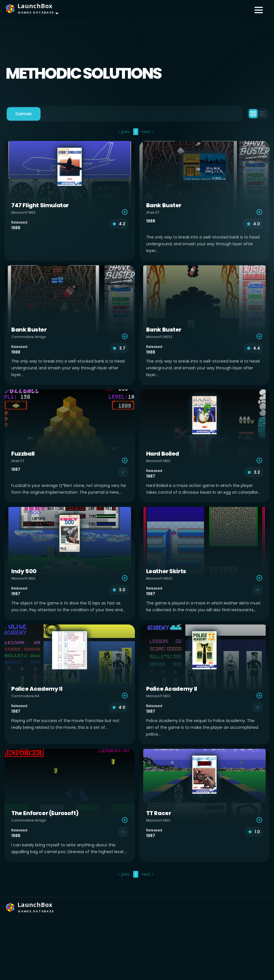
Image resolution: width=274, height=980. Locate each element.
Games (24, 114)
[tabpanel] (137, 504)
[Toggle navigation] (259, 10)
